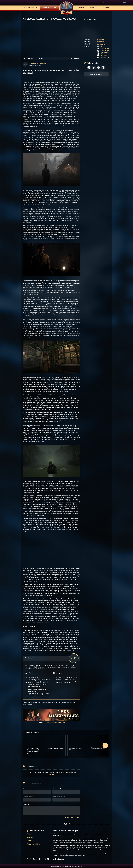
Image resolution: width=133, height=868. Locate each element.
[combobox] (110, 3)
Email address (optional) (59, 797)
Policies (30, 837)
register (70, 773)
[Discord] (34, 859)
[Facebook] (28, 859)
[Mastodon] (45, 859)
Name (25, 789)
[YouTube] (40, 859)
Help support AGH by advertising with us (56, 722)
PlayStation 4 (105, 48)
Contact (30, 847)
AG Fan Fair (104, 8)
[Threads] (43, 859)
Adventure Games (31, 8)
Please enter (57, 789)
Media (82, 8)
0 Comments (75, 58)
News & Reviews (50, 8)
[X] (31, 859)
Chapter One (45, 86)
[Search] (110, 3)
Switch (103, 54)
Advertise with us (34, 844)
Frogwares (100, 39)
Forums (92, 8)
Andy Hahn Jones (41, 63)
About (29, 834)
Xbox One (104, 56)
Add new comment (73, 817)
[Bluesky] (48, 859)
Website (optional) (28, 797)
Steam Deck (105, 52)
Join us (30, 841)
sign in (63, 773)
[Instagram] (37, 859)
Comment (26, 805)
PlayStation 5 (105, 50)
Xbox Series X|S (106, 58)
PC (102, 46)
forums (52, 774)
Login (125, 3)
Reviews (32, 63)
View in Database (96, 74)
